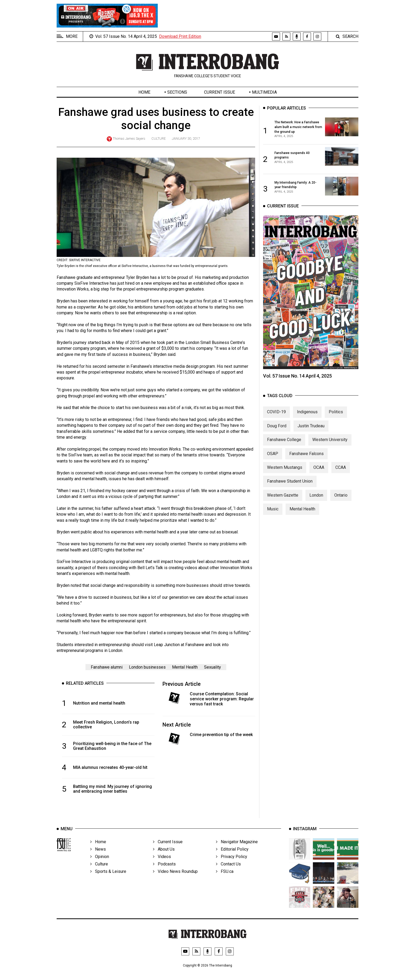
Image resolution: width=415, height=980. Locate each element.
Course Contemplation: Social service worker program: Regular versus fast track (222, 699)
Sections (177, 92)
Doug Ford (277, 431)
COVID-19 (276, 417)
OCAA (319, 472)
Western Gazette (283, 500)
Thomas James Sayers (129, 139)
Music (273, 514)
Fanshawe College (284, 445)
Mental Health (185, 667)
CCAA (341, 472)
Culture (159, 139)
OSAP (273, 459)
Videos (162, 865)
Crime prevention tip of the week (221, 735)
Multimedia (264, 92)
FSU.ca (225, 880)
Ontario (341, 500)
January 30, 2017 (186, 139)
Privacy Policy (232, 865)
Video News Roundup (175, 880)
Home (144, 92)
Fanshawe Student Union (290, 486)
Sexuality (213, 667)
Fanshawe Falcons (306, 459)
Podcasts (164, 872)
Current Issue (220, 92)
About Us (164, 857)
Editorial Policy (232, 857)
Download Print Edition (180, 36)
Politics (336, 417)
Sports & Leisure (108, 880)
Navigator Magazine (237, 850)
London (316, 500)
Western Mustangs (285, 472)
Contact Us (228, 872)
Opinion (100, 865)
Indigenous (307, 417)
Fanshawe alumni (107, 667)
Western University (330, 445)
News (98, 857)
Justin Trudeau (311, 431)
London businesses (147, 667)
